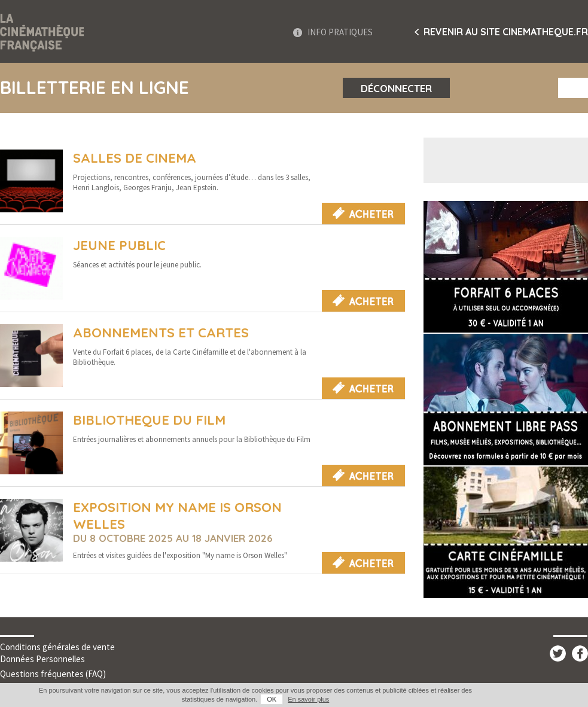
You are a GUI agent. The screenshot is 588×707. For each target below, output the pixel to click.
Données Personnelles (42, 659)
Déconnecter (396, 88)
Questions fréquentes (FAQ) (53, 674)
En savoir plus (308, 699)
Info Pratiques (340, 32)
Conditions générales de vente (57, 647)
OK (272, 699)
